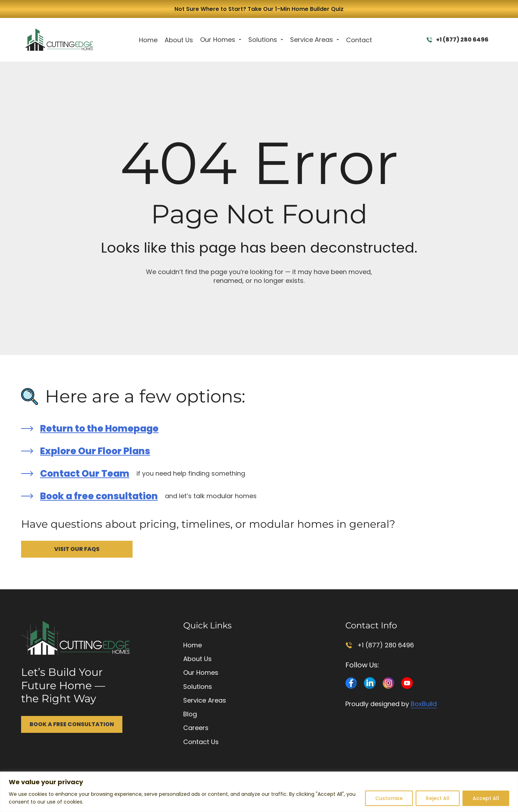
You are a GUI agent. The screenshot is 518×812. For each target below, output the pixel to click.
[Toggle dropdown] (240, 40)
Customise (389, 798)
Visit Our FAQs (77, 549)
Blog (190, 714)
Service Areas (312, 40)
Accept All (486, 798)
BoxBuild (424, 704)
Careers (196, 728)
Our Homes (218, 40)
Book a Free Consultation (72, 724)
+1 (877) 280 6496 (457, 40)
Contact (359, 40)
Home (148, 40)
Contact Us (201, 742)
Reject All (438, 798)
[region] (259, 792)
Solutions (263, 40)
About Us (179, 40)
